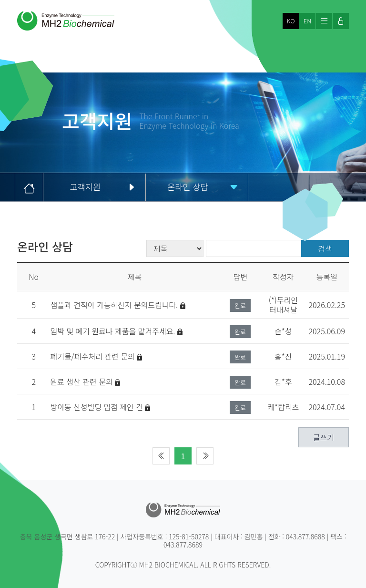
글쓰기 (324, 437)
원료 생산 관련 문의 (85, 382)
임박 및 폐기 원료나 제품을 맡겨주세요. (116, 331)
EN (307, 21)
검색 (325, 248)
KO (290, 21)
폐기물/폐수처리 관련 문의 (96, 356)
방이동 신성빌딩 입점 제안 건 (100, 407)
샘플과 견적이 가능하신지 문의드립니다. (117, 305)
